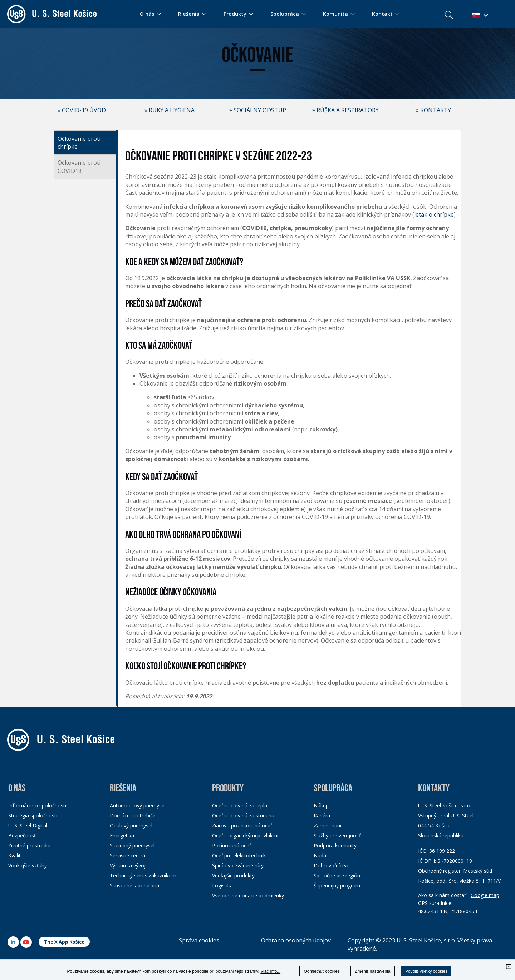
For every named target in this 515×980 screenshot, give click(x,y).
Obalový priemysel (131, 825)
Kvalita (16, 855)
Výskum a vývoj (128, 865)
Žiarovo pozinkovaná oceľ (242, 825)
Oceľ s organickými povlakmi (245, 835)
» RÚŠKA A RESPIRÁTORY (345, 110)
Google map (485, 895)
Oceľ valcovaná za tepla (240, 805)
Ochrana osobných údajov (296, 940)
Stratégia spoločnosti (33, 815)
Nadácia (323, 855)
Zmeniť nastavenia (372, 971)
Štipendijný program (337, 885)
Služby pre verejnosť (337, 835)
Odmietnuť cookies (322, 971)
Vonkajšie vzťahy (28, 865)
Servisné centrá (127, 855)
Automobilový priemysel (138, 805)
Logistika (222, 885)
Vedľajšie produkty (233, 875)
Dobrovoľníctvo (332, 865)
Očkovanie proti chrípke (79, 143)
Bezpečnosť (22, 835)
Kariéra (322, 815)
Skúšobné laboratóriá (134, 885)
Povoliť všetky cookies (426, 971)
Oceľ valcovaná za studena (243, 815)
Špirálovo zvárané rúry (238, 865)
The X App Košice (64, 942)
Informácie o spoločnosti (37, 805)
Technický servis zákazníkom (143, 875)
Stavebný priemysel (132, 845)
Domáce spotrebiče (133, 815)
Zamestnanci (329, 825)
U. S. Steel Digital (28, 825)
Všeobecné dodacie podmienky (248, 895)
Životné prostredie (29, 845)
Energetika (122, 835)
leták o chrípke (434, 214)
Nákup (321, 805)
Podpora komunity (335, 845)
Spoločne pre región (337, 875)
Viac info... (270, 971)
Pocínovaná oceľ (231, 845)
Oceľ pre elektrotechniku (240, 855)
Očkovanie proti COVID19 (79, 167)
